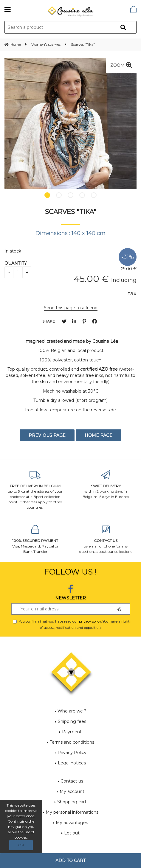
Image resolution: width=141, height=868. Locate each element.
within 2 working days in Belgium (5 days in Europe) (106, 485)
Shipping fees (72, 721)
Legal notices (72, 763)
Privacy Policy (72, 753)
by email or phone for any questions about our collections (106, 539)
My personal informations (72, 812)
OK (21, 845)
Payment (72, 732)
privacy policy (90, 621)
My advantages (72, 823)
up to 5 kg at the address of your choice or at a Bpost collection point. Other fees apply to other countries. (35, 490)
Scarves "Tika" (71, 212)
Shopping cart (72, 802)
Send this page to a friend (71, 308)
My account (72, 791)
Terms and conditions (72, 742)
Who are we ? (72, 711)
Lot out (72, 833)
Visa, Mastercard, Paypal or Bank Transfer (35, 539)
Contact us (72, 781)
